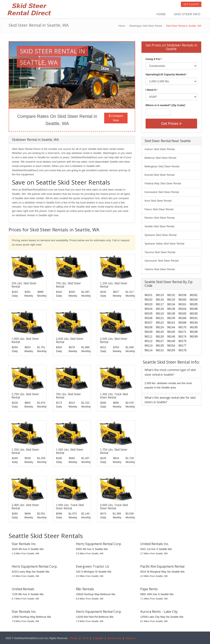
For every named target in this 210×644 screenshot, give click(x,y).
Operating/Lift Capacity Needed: (166, 74)
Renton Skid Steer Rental (160, 218)
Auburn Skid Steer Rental (160, 149)
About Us (130, 638)
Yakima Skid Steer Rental (160, 269)
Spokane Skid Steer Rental (161, 235)
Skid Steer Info (187, 14)
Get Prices (171, 124)
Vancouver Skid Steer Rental (162, 261)
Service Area (114, 638)
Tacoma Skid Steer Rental (160, 252)
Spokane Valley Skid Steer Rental (164, 244)
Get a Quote (191, 4)
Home (161, 14)
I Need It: (151, 90)
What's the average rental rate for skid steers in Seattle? (170, 400)
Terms (85, 638)
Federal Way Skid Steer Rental (163, 183)
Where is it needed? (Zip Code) (165, 105)
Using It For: (154, 59)
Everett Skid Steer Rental (160, 175)
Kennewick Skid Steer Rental (162, 192)
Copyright (98, 638)
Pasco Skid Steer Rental (159, 209)
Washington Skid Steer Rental (146, 26)
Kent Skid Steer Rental (158, 201)
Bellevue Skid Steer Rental (160, 158)
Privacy (74, 638)
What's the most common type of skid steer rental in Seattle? (170, 372)
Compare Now (116, 118)
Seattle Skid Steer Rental (159, 226)
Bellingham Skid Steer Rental (162, 166)
